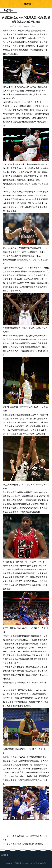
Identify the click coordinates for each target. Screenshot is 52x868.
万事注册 (26, 4)
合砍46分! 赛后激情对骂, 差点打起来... (27, 844)
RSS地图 (34, 863)
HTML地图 (42, 863)
